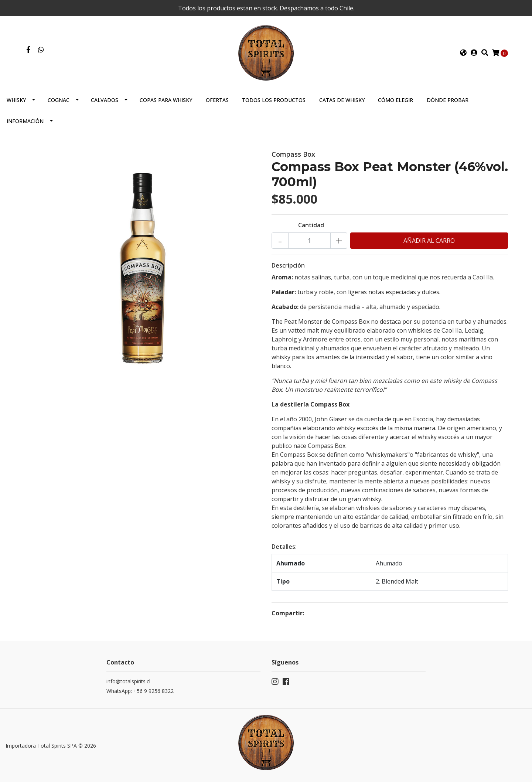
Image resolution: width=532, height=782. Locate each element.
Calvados (105, 100)
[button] (463, 53)
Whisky (16, 100)
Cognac (59, 100)
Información (25, 121)
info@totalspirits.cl (128, 681)
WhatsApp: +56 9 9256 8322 (140, 691)
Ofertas (217, 100)
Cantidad (311, 225)
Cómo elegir (395, 100)
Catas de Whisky (342, 100)
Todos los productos (274, 100)
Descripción (288, 265)
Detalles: (284, 547)
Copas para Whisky (166, 100)
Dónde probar (448, 100)
